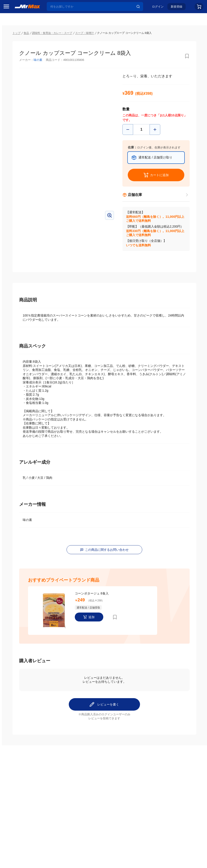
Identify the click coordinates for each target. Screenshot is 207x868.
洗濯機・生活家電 (18, 276)
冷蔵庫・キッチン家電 (19, 257)
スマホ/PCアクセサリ (19, 304)
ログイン (158, 8)
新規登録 (177, 8)
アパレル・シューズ (19, 323)
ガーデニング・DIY (19, 360)
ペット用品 (13, 313)
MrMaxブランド (16, 62)
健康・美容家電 (16, 285)
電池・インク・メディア (19, 341)
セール (10, 45)
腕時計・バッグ (16, 332)
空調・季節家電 (16, 266)
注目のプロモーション (21, 54)
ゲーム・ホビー (16, 351)
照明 (8, 294)
